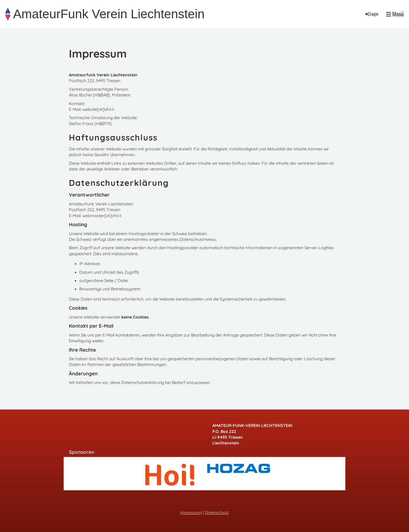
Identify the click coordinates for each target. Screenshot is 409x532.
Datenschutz (217, 512)
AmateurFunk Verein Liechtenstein (109, 14)
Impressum (191, 512)
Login (371, 14)
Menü (395, 14)
